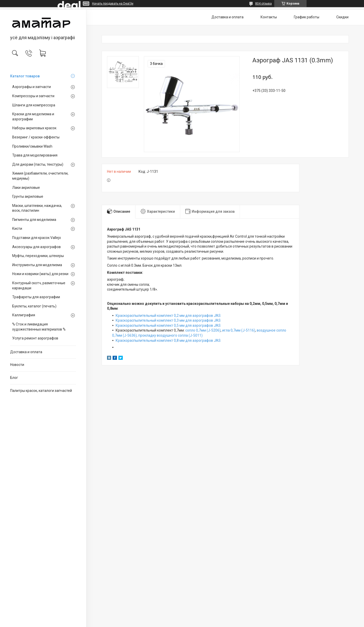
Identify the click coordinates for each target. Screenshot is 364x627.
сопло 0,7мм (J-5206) (203, 330)
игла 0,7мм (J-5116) (239, 330)
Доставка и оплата (26, 352)
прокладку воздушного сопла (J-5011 (170, 335)
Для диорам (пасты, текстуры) (38, 164)
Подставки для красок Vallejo (37, 238)
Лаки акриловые (26, 188)
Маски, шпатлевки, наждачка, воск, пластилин (37, 208)
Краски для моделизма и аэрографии (33, 117)
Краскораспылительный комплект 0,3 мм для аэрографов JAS (168, 320)
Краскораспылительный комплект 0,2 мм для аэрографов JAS (168, 316)
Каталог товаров (25, 76)
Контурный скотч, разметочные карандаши (39, 286)
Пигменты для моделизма (34, 220)
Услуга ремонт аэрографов (35, 338)
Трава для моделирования (35, 155)
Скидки (342, 17)
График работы (307, 17)
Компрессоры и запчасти (33, 96)
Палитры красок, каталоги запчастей (41, 391)
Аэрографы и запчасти (32, 87)
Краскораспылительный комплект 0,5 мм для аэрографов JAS (168, 325)
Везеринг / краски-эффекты (36, 137)
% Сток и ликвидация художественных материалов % (39, 327)
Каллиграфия (24, 315)
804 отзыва (263, 4)
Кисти (17, 229)
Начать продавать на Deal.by (113, 4)
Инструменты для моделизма (37, 265)
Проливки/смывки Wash (32, 146)
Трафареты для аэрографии (36, 297)
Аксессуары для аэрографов (36, 247)
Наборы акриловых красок (34, 128)
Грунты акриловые (28, 196)
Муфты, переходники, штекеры (38, 256)
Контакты (269, 17)
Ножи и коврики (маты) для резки (40, 274)
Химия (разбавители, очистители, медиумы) (40, 176)
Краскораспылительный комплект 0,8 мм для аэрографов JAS (168, 340)
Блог (14, 378)
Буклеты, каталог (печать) (34, 306)
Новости (17, 365)
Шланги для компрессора (34, 105)
